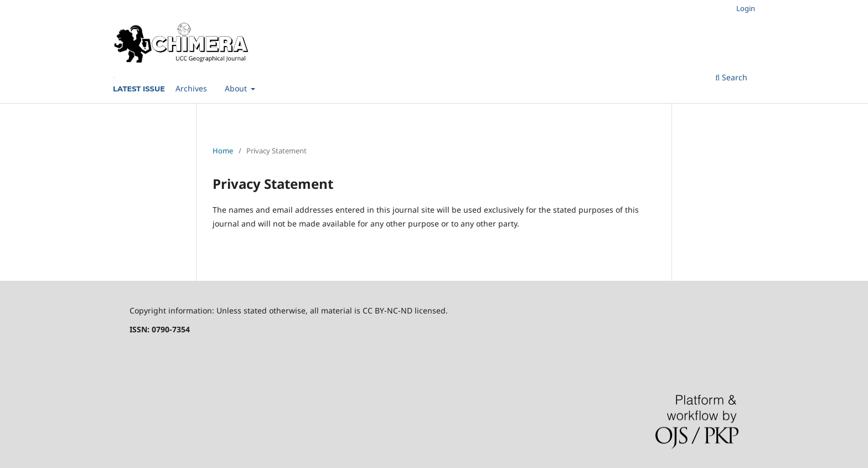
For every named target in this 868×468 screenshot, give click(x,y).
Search (731, 77)
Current (114, 77)
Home (223, 151)
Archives (191, 88)
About (237, 88)
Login (746, 8)
